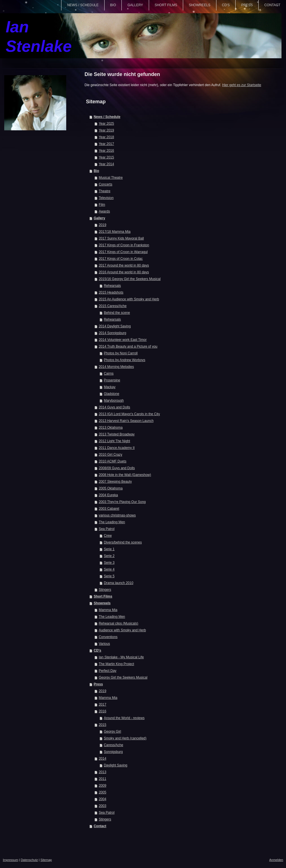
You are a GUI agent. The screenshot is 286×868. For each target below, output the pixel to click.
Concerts (105, 184)
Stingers (105, 590)
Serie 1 (109, 549)
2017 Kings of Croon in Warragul (123, 252)
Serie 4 (109, 569)
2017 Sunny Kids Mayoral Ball (121, 238)
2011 (102, 779)
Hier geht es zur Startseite (242, 85)
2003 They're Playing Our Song (122, 502)
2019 (102, 225)
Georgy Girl (112, 731)
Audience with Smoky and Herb (122, 630)
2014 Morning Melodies (116, 367)
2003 (102, 806)
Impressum (10, 860)
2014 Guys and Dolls (114, 407)
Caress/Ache (113, 745)
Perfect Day (107, 671)
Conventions (108, 637)
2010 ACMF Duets (112, 461)
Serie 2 (109, 556)
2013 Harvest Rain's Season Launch (126, 421)
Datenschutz (29, 860)
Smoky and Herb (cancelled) (125, 738)
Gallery (99, 218)
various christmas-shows (117, 515)
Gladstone (111, 394)
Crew (108, 536)
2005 (102, 792)
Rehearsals (112, 286)
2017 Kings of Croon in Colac (121, 259)
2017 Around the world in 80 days (124, 265)
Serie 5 (109, 576)
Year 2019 (106, 130)
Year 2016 (106, 151)
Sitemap (46, 860)
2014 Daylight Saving (115, 326)
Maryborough (114, 401)
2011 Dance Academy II (117, 448)
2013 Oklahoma (111, 428)
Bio (96, 171)
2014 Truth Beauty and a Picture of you (128, 346)
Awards (104, 211)
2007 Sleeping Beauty (115, 482)
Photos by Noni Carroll (121, 353)
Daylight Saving (115, 765)
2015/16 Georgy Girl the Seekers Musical (129, 279)
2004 (102, 799)
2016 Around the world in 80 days (124, 272)
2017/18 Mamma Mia (115, 232)
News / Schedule (107, 117)
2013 (102, 772)
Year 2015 (106, 157)
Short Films (103, 596)
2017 (102, 704)
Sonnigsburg (113, 752)
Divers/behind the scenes (123, 542)
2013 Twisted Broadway (117, 434)
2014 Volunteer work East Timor (123, 340)
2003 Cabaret (109, 509)
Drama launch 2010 (118, 583)
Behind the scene (117, 313)
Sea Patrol (107, 529)
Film (102, 205)
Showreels (102, 603)
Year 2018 (106, 137)
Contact (100, 826)
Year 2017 (106, 144)
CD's (97, 650)
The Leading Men (112, 522)
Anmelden (276, 860)
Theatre (104, 191)
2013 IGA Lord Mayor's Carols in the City (129, 414)
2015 (102, 725)
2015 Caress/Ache (113, 306)
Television (106, 198)
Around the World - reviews (124, 718)
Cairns (109, 373)
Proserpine (112, 380)
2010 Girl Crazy (110, 455)
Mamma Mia (108, 610)
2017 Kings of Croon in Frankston (124, 245)
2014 (102, 759)
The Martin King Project (116, 664)
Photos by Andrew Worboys (124, 360)
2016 (102, 711)
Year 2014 (106, 164)
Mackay (109, 387)
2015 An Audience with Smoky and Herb (129, 299)
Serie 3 (109, 563)
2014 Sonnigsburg (112, 333)
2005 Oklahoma (111, 488)
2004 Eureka (108, 495)
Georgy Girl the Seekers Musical (123, 677)
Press (98, 684)
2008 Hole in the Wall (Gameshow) (125, 475)
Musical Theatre (111, 178)
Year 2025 (106, 124)
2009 (102, 786)
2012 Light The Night (114, 441)
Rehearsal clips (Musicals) (118, 623)
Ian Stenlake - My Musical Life (121, 657)
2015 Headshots (111, 292)
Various (104, 644)
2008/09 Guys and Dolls (117, 468)
